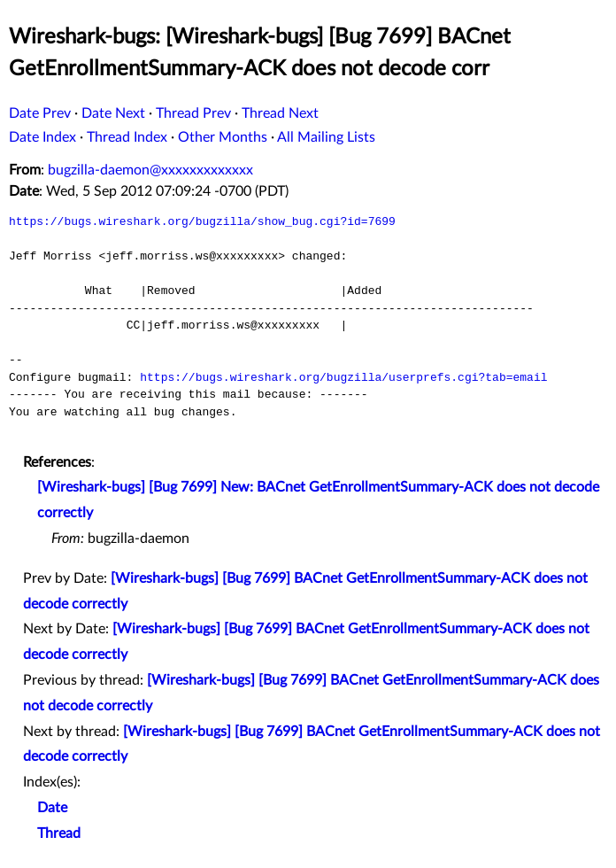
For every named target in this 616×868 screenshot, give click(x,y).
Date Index (42, 137)
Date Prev (40, 113)
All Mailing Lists (326, 137)
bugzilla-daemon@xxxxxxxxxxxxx (150, 170)
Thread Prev (193, 113)
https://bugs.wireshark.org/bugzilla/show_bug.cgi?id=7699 (202, 221)
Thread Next (280, 113)
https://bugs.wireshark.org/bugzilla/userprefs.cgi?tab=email (343, 377)
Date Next (113, 113)
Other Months (223, 137)
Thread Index (127, 137)
